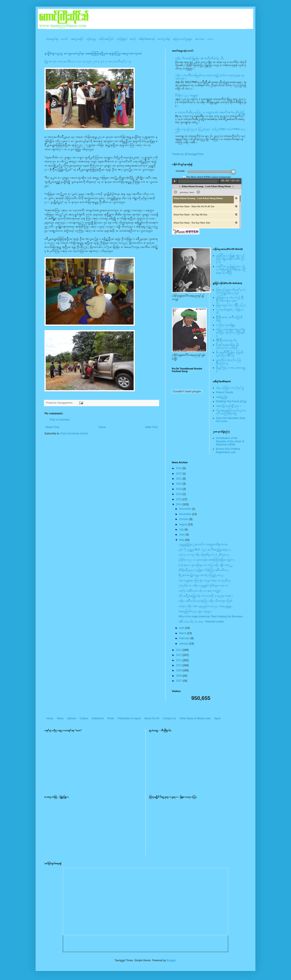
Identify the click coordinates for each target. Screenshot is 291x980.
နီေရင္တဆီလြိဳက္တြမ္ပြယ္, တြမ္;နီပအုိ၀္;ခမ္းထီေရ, (230, 354)
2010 (179, 665)
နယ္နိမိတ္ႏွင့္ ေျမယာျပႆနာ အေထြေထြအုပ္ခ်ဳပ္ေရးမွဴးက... (207, 560)
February (185, 638)
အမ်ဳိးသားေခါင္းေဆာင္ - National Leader (201, 622)
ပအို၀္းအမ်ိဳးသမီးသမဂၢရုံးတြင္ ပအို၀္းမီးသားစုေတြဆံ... (206, 601)
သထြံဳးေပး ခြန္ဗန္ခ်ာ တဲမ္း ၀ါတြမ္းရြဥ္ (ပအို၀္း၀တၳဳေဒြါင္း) (230, 259)
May (182, 540)
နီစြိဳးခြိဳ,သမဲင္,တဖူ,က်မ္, (227, 340)
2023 (179, 468)
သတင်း (65, 39)
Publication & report (129, 718)
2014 (179, 504)
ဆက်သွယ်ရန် (164, 39)
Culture (84, 718)
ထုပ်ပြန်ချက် (122, 39)
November (186, 514)
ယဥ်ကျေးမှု (91, 39)
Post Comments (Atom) (74, 434)
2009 (179, 670)
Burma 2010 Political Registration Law (228, 450)
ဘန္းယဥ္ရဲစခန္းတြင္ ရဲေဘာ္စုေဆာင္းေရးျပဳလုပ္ (204, 580)
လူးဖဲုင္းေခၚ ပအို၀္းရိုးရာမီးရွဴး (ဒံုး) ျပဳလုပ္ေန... (205, 555)
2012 (179, 655)
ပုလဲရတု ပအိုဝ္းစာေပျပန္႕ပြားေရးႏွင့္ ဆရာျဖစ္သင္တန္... (206, 606)
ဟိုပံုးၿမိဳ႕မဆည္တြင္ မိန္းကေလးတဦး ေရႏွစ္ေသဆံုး (206, 596)
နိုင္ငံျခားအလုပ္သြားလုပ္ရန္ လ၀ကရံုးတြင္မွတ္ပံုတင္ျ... (202, 575)
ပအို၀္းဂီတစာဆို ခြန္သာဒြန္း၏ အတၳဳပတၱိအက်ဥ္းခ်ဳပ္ (200, 58)
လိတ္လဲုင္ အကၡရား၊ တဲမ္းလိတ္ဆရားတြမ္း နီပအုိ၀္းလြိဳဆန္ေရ (231, 333)
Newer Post (52, 427)
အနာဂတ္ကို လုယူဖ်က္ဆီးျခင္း (229, 406)
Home (102, 427)
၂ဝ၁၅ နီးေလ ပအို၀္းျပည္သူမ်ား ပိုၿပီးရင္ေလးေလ (203, 585)
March (183, 633)
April (182, 628)
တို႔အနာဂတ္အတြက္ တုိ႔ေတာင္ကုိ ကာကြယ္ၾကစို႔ (231, 412)
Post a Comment (60, 420)
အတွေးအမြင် (77, 39)
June (182, 535)
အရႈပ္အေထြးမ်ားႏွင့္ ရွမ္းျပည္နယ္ (195, 611)
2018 (179, 489)
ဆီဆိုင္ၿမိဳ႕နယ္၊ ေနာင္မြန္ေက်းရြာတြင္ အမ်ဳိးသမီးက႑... (205, 570)
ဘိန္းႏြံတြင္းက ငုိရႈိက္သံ (230, 388)
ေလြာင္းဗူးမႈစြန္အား (226, 325)
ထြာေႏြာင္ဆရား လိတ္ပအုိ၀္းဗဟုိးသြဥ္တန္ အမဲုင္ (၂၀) (231, 291)
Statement (98, 718)
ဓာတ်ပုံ (133, 39)
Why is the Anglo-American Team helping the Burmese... (211, 616)
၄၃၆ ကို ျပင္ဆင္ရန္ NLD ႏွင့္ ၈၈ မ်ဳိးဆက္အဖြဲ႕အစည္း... (206, 550)
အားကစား (200, 39)
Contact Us (169, 718)
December (186, 509)
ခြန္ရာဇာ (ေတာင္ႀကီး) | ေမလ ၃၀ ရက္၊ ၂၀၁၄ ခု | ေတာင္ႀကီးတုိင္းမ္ (88, 61)
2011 (179, 660)
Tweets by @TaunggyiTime (188, 154)
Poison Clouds (225, 392)
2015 (179, 499)
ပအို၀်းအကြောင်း (106, 39)
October (184, 519)
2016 (179, 494)
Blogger (171, 960)
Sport (217, 718)
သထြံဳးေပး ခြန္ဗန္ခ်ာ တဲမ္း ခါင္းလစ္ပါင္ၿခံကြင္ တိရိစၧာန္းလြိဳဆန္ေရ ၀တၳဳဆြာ (231, 270)
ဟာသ (210, 39)
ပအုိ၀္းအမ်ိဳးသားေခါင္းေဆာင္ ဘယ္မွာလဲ (200, 591)
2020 (179, 484)
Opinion (72, 718)
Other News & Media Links (195, 718)
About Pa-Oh (152, 718)
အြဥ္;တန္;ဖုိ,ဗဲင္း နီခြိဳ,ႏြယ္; (231, 305)
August (184, 524)
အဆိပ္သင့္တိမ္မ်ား (222, 397)
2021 (179, 479)
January (184, 644)
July (182, 530)
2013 (179, 650)
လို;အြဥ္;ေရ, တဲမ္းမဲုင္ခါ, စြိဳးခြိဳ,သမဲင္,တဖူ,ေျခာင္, (230, 299)
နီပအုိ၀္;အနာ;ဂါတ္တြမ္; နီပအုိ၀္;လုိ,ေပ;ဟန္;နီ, (228, 346)
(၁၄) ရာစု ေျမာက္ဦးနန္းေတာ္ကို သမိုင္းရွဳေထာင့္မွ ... (206, 565)
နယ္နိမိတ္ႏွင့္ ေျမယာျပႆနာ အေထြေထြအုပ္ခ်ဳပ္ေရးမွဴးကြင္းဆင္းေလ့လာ (93, 53)
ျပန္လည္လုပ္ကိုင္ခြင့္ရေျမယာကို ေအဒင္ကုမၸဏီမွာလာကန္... (204, 544)
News (60, 718)
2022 (179, 474)
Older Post (151, 427)
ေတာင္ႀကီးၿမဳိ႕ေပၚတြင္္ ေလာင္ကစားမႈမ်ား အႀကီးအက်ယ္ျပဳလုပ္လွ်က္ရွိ (210, 112)
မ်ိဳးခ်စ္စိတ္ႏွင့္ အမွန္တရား (187, 95)
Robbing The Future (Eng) (231, 401)
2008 (179, 676)
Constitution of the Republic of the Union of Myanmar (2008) (230, 441)
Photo (111, 718)
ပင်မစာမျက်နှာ (52, 39)
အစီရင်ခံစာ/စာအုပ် (147, 39)
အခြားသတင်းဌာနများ (182, 39)
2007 (179, 681)
